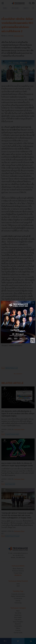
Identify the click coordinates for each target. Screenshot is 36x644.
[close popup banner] (33, 303)
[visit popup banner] (18, 322)
